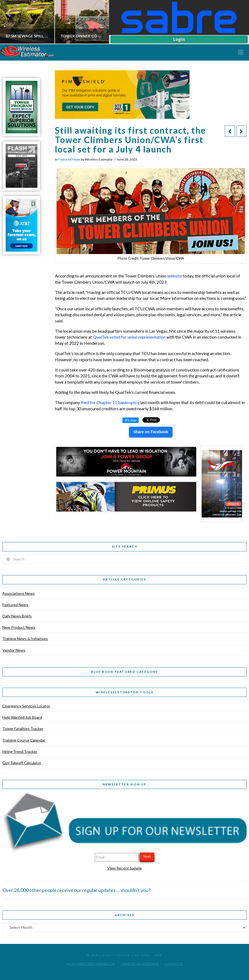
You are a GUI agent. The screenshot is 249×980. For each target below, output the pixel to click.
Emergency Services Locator (26, 706)
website (175, 276)
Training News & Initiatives (25, 639)
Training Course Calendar (24, 740)
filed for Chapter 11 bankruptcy (110, 402)
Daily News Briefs (17, 616)
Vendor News (14, 650)
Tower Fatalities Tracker (23, 729)
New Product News (19, 627)
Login (179, 39)
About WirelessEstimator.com (91, 964)
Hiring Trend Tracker (20, 751)
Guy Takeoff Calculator (22, 763)
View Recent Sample (125, 868)
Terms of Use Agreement (140, 964)
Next (147, 856)
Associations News (19, 593)
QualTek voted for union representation (129, 337)
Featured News (69, 159)
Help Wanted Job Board (22, 717)
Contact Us (173, 964)
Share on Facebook (151, 432)
